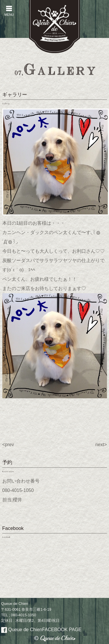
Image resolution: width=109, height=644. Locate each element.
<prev (8, 445)
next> (101, 445)
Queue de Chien (41, 630)
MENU (9, 11)
